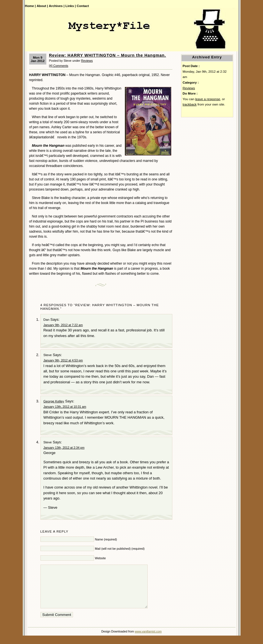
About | (42, 6)
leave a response (208, 99)
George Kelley (54, 401)
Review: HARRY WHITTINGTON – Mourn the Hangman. (108, 55)
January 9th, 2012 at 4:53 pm (63, 360)
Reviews (87, 61)
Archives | (57, 6)
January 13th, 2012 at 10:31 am (65, 407)
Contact (83, 6)
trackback (190, 104)
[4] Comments (59, 66)
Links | (71, 6)
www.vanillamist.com (148, 640)
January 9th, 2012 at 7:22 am (63, 325)
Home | (30, 6)
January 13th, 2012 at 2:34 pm (64, 448)
